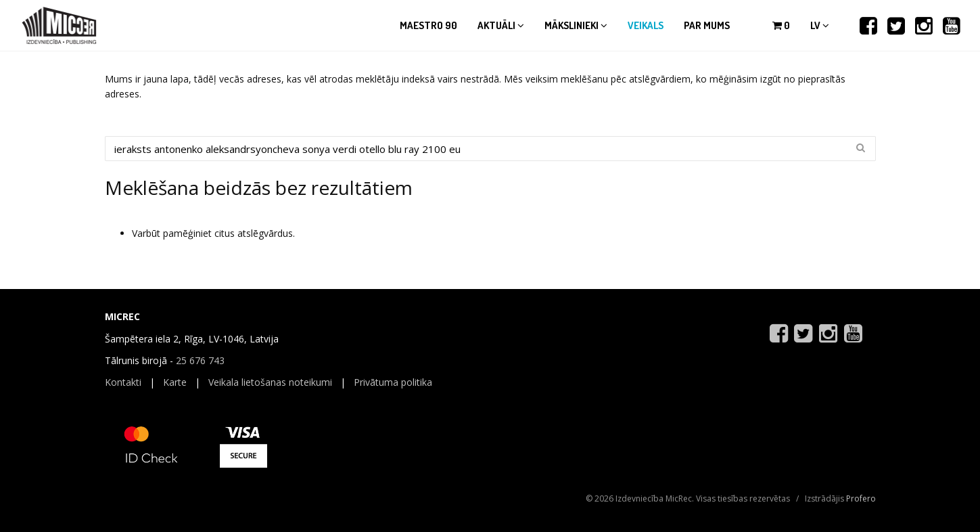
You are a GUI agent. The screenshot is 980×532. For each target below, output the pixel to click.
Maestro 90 (428, 25)
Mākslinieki (576, 25)
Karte (175, 382)
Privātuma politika (393, 382)
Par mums (707, 25)
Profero (861, 498)
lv (820, 25)
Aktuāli (501, 25)
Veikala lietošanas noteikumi (270, 382)
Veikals (646, 25)
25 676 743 (200, 360)
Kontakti (123, 382)
